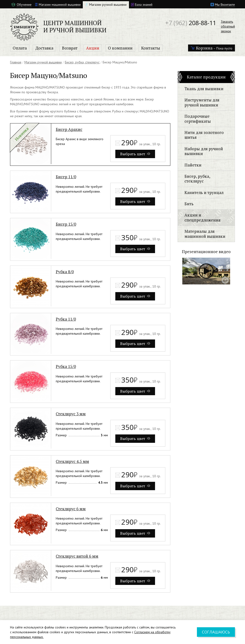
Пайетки (193, 165)
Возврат (70, 48)
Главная (16, 62)
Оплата (20, 48)
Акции (93, 48)
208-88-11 (191, 23)
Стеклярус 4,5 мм (72, 461)
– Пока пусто (212, 48)
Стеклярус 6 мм (71, 509)
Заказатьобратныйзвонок (228, 26)
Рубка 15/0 (66, 366)
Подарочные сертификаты (198, 119)
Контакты (151, 48)
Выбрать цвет (135, 154)
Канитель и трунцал (204, 192)
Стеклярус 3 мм (71, 414)
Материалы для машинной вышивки (205, 234)
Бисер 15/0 (66, 224)
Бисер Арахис (69, 129)
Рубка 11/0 (66, 319)
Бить (189, 204)
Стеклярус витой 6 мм (77, 556)
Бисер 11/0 (66, 177)
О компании (120, 48)
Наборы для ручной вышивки (204, 151)
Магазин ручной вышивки (43, 62)
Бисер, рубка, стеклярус (82, 62)
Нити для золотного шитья (204, 135)
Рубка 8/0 (65, 272)
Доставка (44, 48)
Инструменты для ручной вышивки (202, 102)
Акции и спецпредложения (203, 217)
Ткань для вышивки (204, 89)
